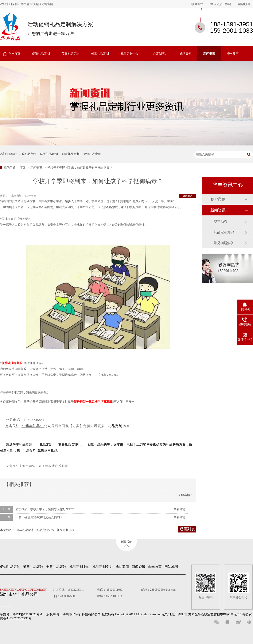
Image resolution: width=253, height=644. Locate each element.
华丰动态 (221, 221)
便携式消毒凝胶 (12, 363)
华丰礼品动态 (25, 530)
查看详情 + (181, 509)
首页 (23, 168)
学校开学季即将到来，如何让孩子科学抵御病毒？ (80, 168)
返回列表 (188, 196)
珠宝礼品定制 (49, 154)
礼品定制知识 (45, 530)
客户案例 (218, 199)
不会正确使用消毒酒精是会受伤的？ (39, 517)
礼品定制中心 (129, 54)
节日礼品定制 (70, 54)
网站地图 (244, 4)
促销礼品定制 (41, 54)
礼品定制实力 (159, 54)
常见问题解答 (224, 243)
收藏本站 (197, 4)
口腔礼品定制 (27, 154)
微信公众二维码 (221, 4)
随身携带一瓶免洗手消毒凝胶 (93, 402)
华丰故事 (233, 54)
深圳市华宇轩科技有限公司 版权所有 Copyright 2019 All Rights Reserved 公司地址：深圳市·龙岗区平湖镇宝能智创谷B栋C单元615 (152, 614)
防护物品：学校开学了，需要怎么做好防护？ (45, 509)
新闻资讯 (209, 54)
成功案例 (186, 54)
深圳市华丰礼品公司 (25, 591)
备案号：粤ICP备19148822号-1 (21, 614)
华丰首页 (14, 54)
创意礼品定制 (100, 54)
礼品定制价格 (66, 530)
